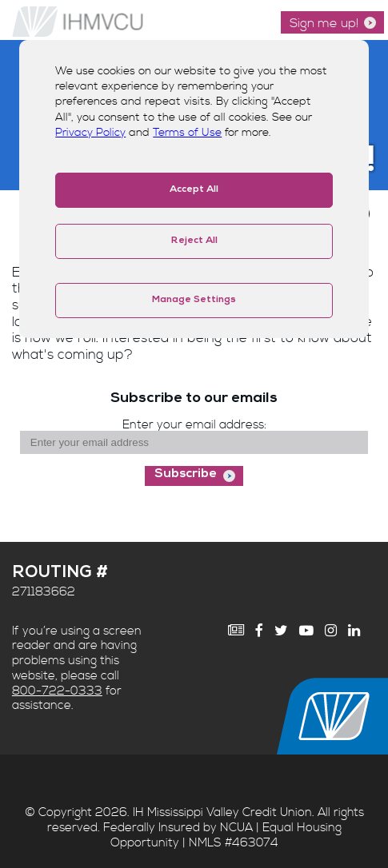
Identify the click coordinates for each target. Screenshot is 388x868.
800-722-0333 (57, 691)
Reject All (194, 241)
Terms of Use (187, 133)
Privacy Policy (90, 133)
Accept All (194, 190)
